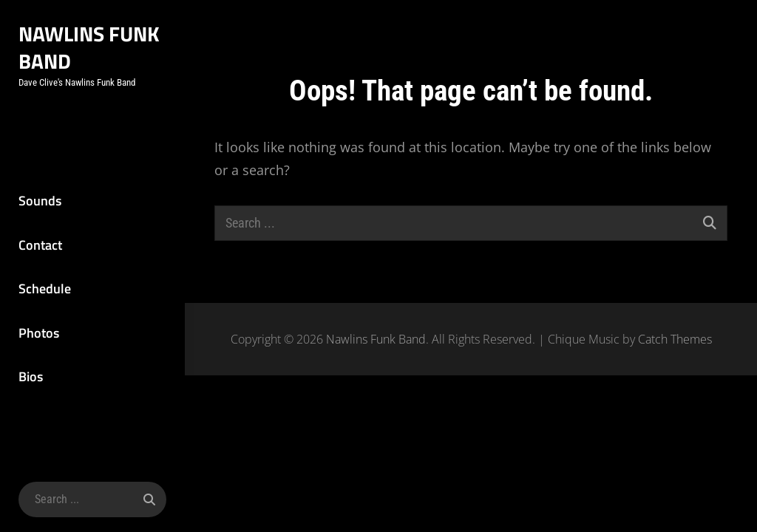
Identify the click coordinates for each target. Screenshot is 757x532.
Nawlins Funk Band (89, 47)
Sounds (40, 201)
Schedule (45, 289)
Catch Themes (675, 339)
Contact (40, 245)
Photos (39, 333)
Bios (31, 376)
